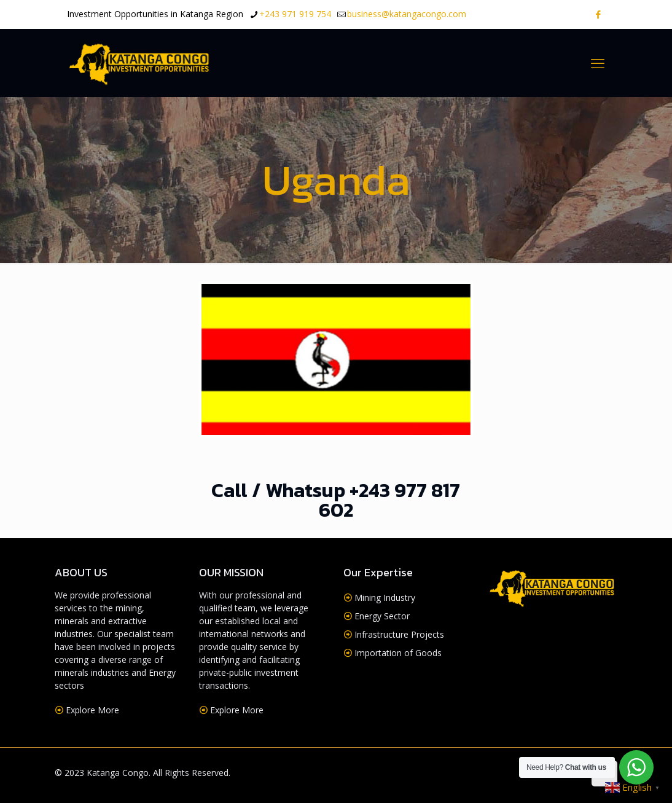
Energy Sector (382, 616)
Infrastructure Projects (399, 634)
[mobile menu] (598, 63)
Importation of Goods (398, 653)
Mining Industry (385, 597)
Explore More (92, 710)
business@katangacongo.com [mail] (407, 14)
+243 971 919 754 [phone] (295, 14)
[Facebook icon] (598, 14)
